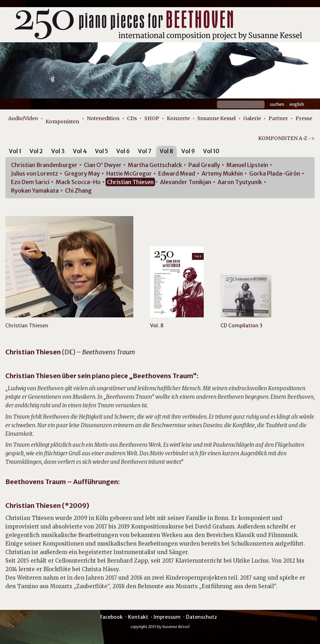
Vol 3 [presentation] (58, 151)
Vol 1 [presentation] (15, 151)
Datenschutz (201, 617)
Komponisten (62, 122)
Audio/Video (23, 118)
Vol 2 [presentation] (36, 151)
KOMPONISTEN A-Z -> (286, 138)
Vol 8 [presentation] (166, 151)
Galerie (252, 118)
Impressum (167, 617)
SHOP (152, 118)
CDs (132, 118)
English (297, 104)
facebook (111, 617)
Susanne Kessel (217, 118)
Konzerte (178, 118)
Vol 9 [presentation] (188, 151)
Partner (278, 118)
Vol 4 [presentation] (80, 151)
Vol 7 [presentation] (145, 151)
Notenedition (103, 118)
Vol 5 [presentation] (102, 151)
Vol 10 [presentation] (211, 151)
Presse (304, 118)
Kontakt (138, 617)
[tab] (15, 152)
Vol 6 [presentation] (123, 151)
